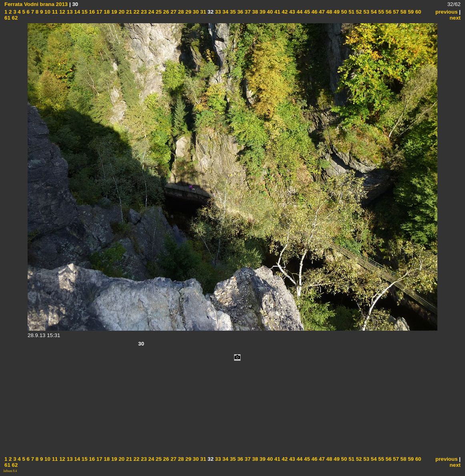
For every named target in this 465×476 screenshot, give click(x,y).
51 (351, 12)
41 (277, 12)
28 (180, 12)
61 (7, 18)
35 (232, 12)
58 (403, 12)
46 (314, 12)
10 (47, 12)
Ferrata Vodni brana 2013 (36, 4)
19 (113, 12)
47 (321, 12)
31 (203, 12)
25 (158, 12)
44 (299, 12)
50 (344, 12)
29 (188, 12)
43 (292, 12)
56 (388, 12)
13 (69, 12)
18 (106, 12)
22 (136, 12)
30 (195, 12)
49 (336, 12)
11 (54, 12)
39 (262, 12)
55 (380, 12)
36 (240, 12)
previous (447, 12)
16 (91, 12)
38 (254, 12)
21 (128, 12)
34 (225, 12)
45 (306, 12)
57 (395, 12)
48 (329, 12)
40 (269, 12)
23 (143, 12)
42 (284, 12)
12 (61, 12)
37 (247, 12)
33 (217, 12)
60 (418, 12)
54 (373, 12)
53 (366, 12)
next (455, 18)
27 (173, 12)
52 (358, 12)
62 (14, 18)
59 (410, 12)
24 (151, 12)
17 (99, 12)
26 (165, 12)
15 (84, 12)
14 (77, 12)
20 (121, 12)
